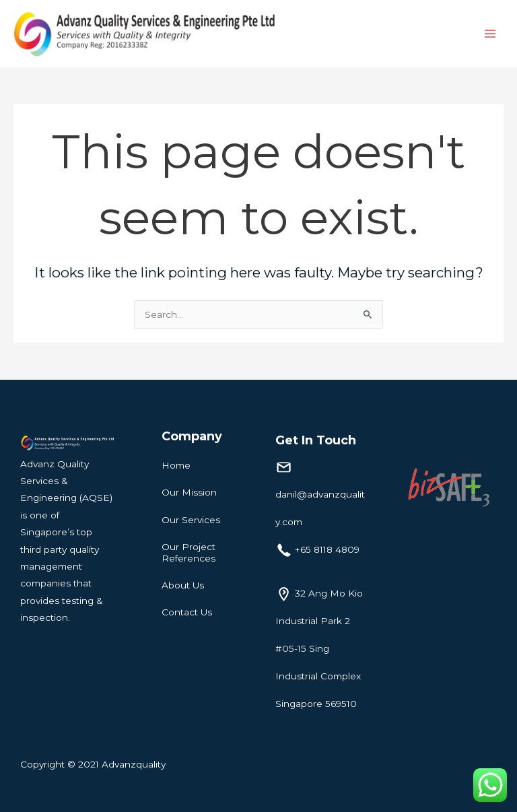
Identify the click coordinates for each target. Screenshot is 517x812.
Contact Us (187, 612)
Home (176, 465)
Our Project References (188, 552)
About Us (183, 585)
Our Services (191, 520)
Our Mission (189, 492)
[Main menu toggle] (490, 34)
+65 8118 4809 (327, 549)
